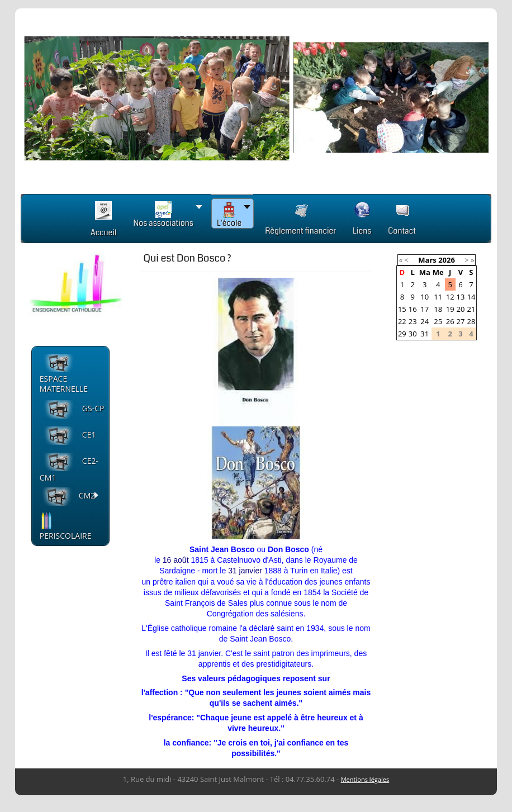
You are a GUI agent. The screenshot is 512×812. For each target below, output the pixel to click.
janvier (251, 571)
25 (438, 321)
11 (438, 297)
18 (438, 309)
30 (413, 334)
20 (461, 309)
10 (425, 297)
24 (425, 321)
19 (450, 309)
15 (402, 309)
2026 (447, 260)
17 (425, 309)
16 (167, 560)
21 (471, 309)
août (181, 560)
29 (402, 334)
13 (461, 297)
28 (471, 321)
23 (413, 321)
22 (402, 321)
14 (471, 297)
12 (450, 297)
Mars (427, 260)
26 (450, 321)
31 (233, 571)
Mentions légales (365, 779)
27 (461, 321)
